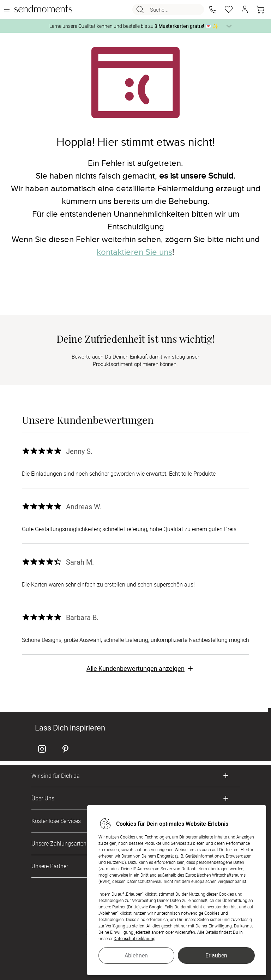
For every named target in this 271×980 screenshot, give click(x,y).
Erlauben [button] (216, 955)
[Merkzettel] (229, 10)
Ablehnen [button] (136, 955)
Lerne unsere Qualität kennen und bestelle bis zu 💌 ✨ (134, 26)
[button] (213, 10)
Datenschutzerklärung (135, 938)
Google (156, 907)
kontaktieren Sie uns (134, 252)
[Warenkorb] (260, 10)
